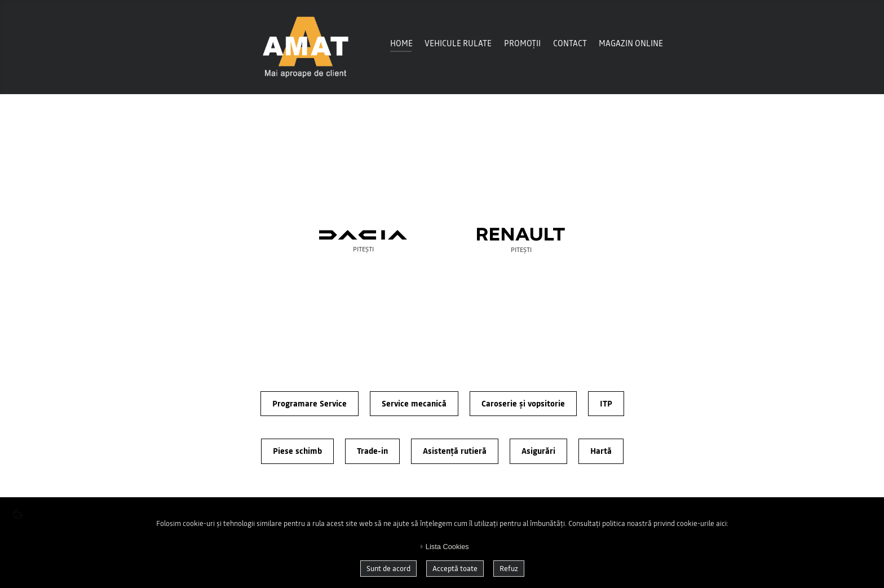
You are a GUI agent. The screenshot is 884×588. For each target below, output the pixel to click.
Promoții (522, 43)
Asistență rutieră (455, 451)
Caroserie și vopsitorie (523, 404)
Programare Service (310, 404)
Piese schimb (297, 451)
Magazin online (631, 43)
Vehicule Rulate (458, 43)
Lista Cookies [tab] (443, 546)
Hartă (601, 451)
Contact (570, 43)
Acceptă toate (455, 569)
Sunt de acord (388, 569)
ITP (606, 404)
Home (401, 43)
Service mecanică (414, 404)
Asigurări (538, 451)
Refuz (509, 569)
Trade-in (372, 451)
